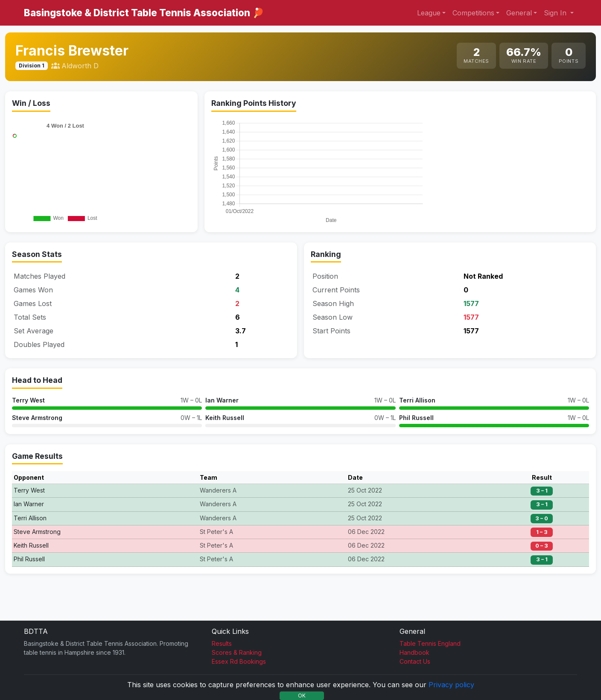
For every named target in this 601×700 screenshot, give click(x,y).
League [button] (429, 13)
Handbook (414, 652)
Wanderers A (218, 520)
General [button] (519, 13)
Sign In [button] (556, 13)
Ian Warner (222, 430)
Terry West (28, 430)
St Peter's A (216, 561)
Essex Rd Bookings (239, 661)
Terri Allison (417, 430)
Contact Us (415, 661)
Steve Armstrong (37, 448)
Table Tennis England (430, 643)
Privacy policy (451, 685)
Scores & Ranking (237, 652)
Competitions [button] (473, 13)
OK (302, 696)
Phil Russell (416, 448)
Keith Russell (225, 448)
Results (222, 643)
